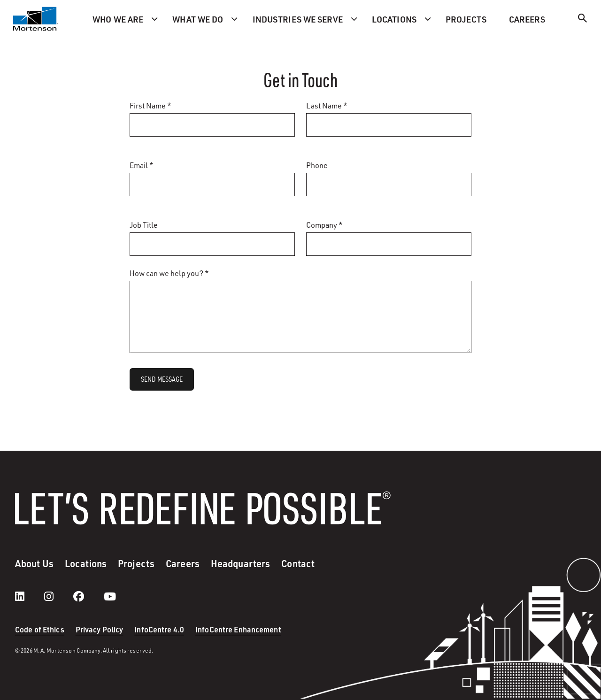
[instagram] (58, 596)
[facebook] (88, 596)
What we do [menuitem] (198, 19)
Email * (142, 165)
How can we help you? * (169, 273)
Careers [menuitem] (527, 19)
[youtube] (110, 596)
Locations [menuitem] (394, 19)
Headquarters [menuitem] (240, 563)
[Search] (583, 19)
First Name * (150, 106)
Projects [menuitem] (466, 19)
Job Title (144, 225)
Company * (324, 225)
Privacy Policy (100, 629)
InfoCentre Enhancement (238, 629)
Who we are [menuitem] (118, 19)
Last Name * (327, 106)
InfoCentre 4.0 (159, 629)
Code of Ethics (40, 629)
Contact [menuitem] (298, 563)
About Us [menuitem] (34, 563)
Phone (317, 165)
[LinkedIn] (29, 596)
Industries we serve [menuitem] (298, 19)
